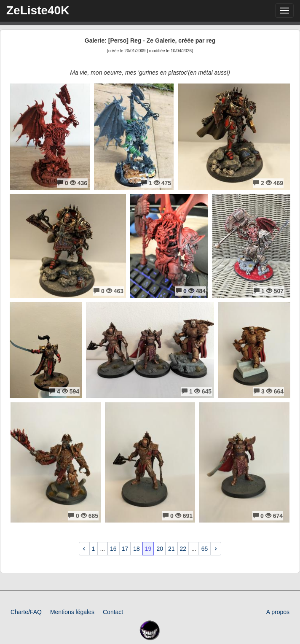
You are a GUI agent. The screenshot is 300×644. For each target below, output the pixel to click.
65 (205, 549)
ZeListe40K (38, 10)
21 (171, 549)
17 (125, 549)
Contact (113, 612)
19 (148, 549)
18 (137, 549)
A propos (278, 612)
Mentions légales (72, 612)
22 (183, 549)
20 (160, 549)
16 (113, 549)
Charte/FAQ (26, 612)
